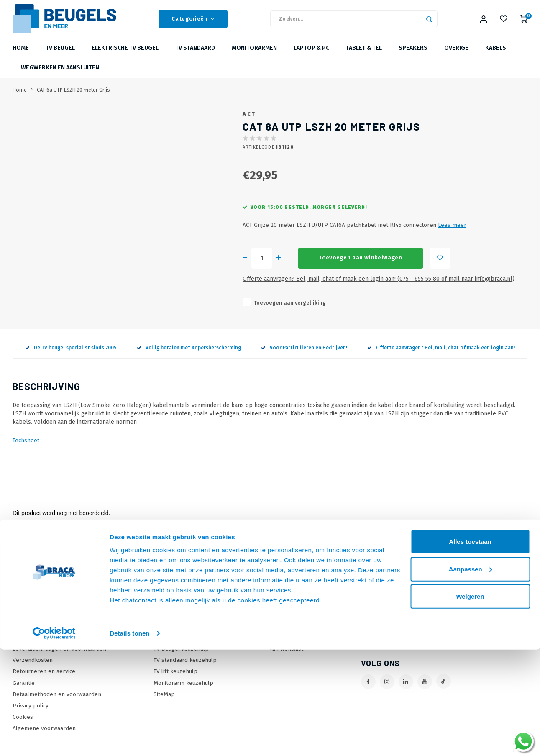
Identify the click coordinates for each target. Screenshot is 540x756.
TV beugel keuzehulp (181, 657)
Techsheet (26, 448)
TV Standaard (195, 56)
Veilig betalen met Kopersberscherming (189, 356)
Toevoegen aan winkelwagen (361, 266)
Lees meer (452, 233)
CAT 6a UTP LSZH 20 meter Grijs (73, 98)
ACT (249, 122)
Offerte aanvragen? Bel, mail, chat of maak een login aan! (441, 356)
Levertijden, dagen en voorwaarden (59, 657)
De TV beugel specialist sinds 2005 (71, 356)
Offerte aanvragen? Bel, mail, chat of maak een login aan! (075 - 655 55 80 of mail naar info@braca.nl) (379, 287)
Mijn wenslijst (286, 657)
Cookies (23, 725)
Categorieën (193, 23)
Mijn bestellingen (291, 634)
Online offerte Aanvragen (187, 623)
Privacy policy (31, 714)
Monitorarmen (254, 56)
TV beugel (60, 56)
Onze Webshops (34, 645)
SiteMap (164, 702)
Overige (456, 56)
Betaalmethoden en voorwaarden (57, 702)
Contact (22, 623)
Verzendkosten (33, 668)
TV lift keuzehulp (175, 680)
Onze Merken (171, 634)
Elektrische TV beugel (125, 56)
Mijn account (284, 623)
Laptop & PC (311, 56)
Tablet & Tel (364, 56)
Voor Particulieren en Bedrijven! (304, 356)
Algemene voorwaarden (44, 736)
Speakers (413, 56)
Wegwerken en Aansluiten (60, 76)
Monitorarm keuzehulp (183, 691)
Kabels (496, 56)
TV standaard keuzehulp (185, 668)
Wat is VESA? (170, 645)
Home (21, 56)
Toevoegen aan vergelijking (290, 311)
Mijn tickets (283, 645)
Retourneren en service (44, 680)
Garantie (24, 691)
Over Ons (25, 634)
